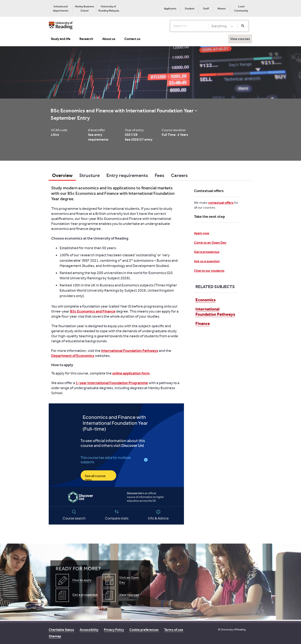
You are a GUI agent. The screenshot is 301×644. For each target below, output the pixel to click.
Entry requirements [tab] (127, 175)
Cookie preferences (144, 630)
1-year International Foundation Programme (112, 383)
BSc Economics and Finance (93, 311)
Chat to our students (209, 271)
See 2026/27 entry (139, 139)
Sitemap (55, 636)
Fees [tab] (159, 175)
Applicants (170, 8)
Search (170, 26)
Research (86, 39)
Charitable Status (61, 630)
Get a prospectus (207, 252)
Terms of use (174, 630)
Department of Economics (73, 356)
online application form (131, 373)
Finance (203, 323)
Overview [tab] (62, 175)
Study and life (61, 39)
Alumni (221, 8)
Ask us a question (207, 261)
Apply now (202, 233)
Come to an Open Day (210, 243)
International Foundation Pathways (130, 351)
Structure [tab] (89, 175)
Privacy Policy (114, 630)
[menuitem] (61, 8)
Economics (206, 300)
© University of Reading (232, 629)
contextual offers (221, 203)
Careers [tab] (179, 175)
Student (190, 8)
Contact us (132, 39)
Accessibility (89, 630)
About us (109, 39)
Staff (206, 8)
